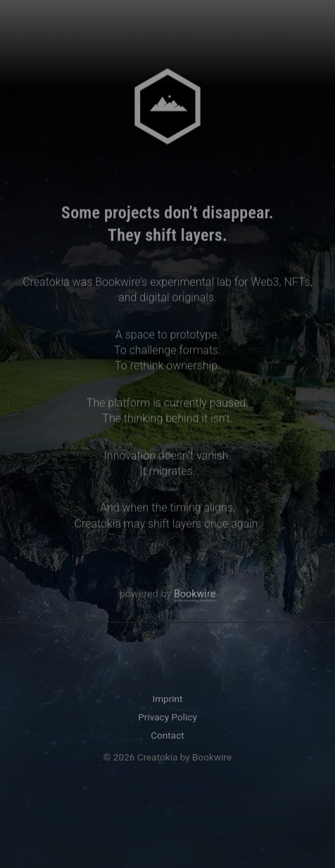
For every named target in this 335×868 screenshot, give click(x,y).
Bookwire (195, 596)
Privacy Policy (167, 717)
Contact (167, 735)
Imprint (167, 699)
